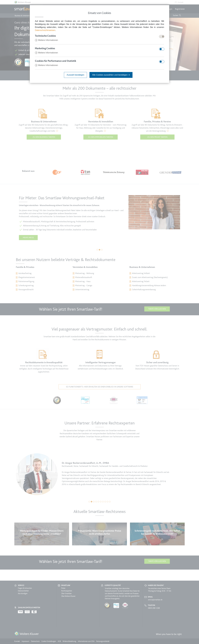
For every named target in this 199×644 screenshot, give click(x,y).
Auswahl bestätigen (75, 75)
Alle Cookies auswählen (111, 75)
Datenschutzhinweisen (45, 30)
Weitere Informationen (46, 40)
